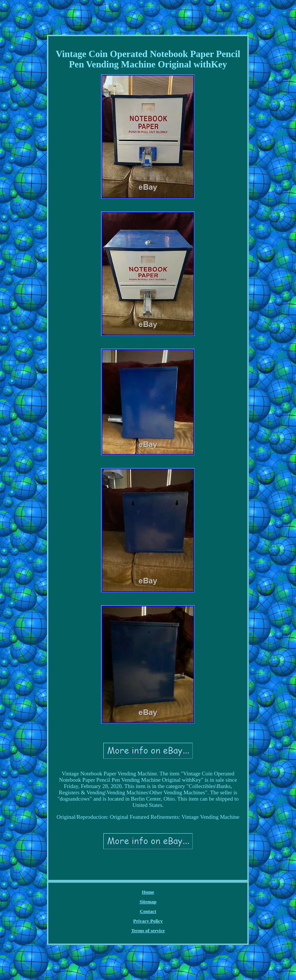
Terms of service (148, 931)
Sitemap (148, 902)
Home (148, 892)
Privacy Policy (148, 921)
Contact (148, 911)
